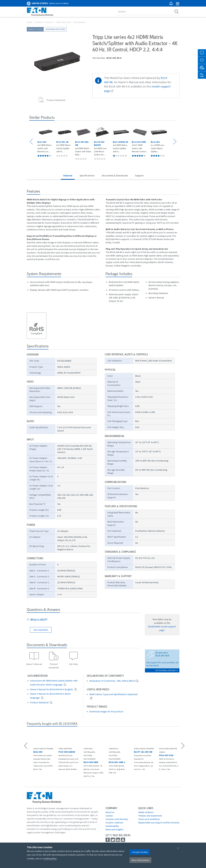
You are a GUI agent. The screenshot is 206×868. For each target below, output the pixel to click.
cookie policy (50, 858)
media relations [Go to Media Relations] (146, 812)
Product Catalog (44, 22)
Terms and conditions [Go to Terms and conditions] (149, 819)
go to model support (167, 670)
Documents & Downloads (115, 175)
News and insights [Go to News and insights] (114, 829)
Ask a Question (41, 630)
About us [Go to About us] (110, 812)
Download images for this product (106, 712)
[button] (178, 4)
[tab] (83, 620)
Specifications (87, 175)
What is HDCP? (38, 620)
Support (139, 175)
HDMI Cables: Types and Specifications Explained (114, 694)
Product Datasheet (40, 703)
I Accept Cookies (140, 852)
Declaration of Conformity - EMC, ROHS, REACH (112, 681)
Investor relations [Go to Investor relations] (114, 823)
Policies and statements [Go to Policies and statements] (150, 816)
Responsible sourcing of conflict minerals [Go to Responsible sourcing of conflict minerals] (159, 823)
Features (68, 175)
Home (30, 22)
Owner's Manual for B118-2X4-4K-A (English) (52, 689)
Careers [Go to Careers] (109, 816)
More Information (140, 860)
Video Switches (64, 22)
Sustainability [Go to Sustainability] (112, 826)
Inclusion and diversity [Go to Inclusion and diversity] (117, 819)
